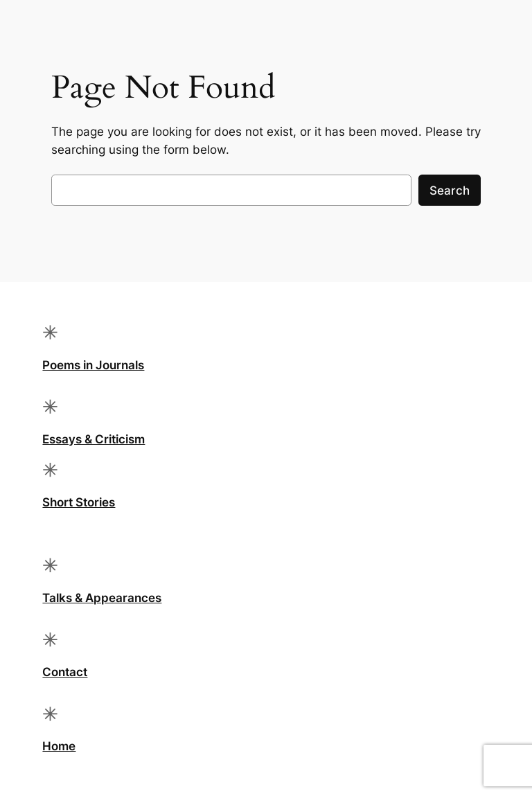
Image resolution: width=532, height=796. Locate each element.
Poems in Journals (93, 365)
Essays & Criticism (94, 439)
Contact (65, 672)
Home (59, 746)
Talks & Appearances (102, 598)
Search (450, 191)
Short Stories (79, 502)
